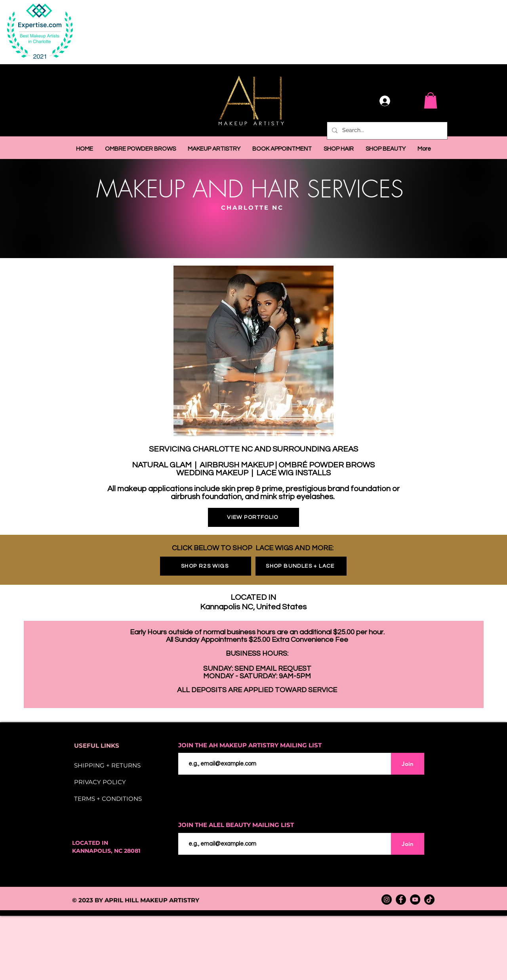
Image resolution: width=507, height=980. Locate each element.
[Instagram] (387, 900)
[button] (431, 100)
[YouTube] (415, 900)
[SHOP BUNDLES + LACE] (301, 566)
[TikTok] (429, 900)
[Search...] (386, 131)
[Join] (408, 764)
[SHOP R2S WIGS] (206, 566)
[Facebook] (401, 900)
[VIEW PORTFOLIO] (253, 517)
